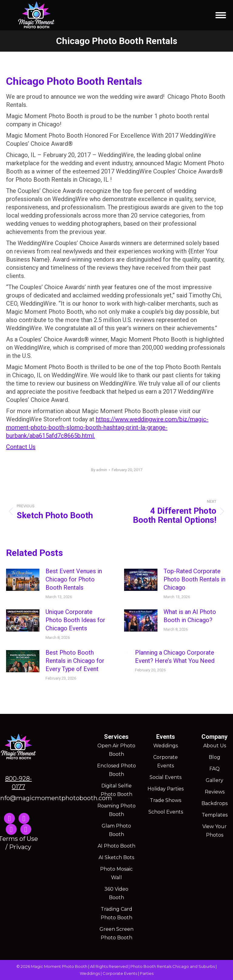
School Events (166, 812)
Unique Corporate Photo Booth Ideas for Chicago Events (75, 620)
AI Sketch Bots (116, 857)
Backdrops (214, 803)
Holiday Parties (165, 789)
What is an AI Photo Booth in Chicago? (190, 616)
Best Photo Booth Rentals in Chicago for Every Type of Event (75, 661)
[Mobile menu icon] (221, 15)
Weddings (165, 746)
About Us (215, 746)
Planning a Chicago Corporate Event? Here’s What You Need (175, 657)
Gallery (214, 780)
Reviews (215, 792)
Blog (214, 757)
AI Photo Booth (116, 846)
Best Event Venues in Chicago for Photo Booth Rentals (74, 579)
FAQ (214, 769)
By (99, 470)
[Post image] (23, 580)
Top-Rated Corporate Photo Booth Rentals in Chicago (194, 579)
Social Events (165, 777)
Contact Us (21, 447)
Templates (215, 815)
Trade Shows (165, 800)
